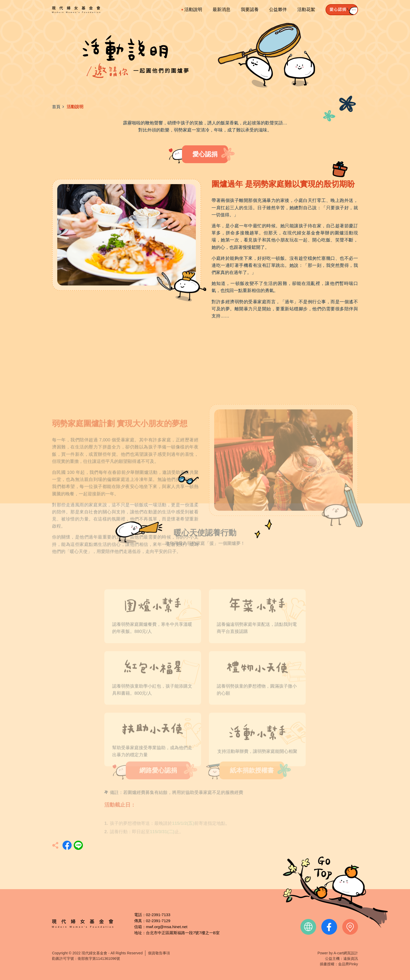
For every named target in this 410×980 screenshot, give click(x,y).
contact (350, 927)
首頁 (56, 107)
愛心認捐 (205, 154)
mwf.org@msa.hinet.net (167, 927)
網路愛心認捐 (158, 777)
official (308, 927)
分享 (67, 845)
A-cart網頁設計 (346, 953)
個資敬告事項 (159, 953)
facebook (329, 927)
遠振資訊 (351, 959)
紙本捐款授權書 (252, 777)
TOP (335, 892)
